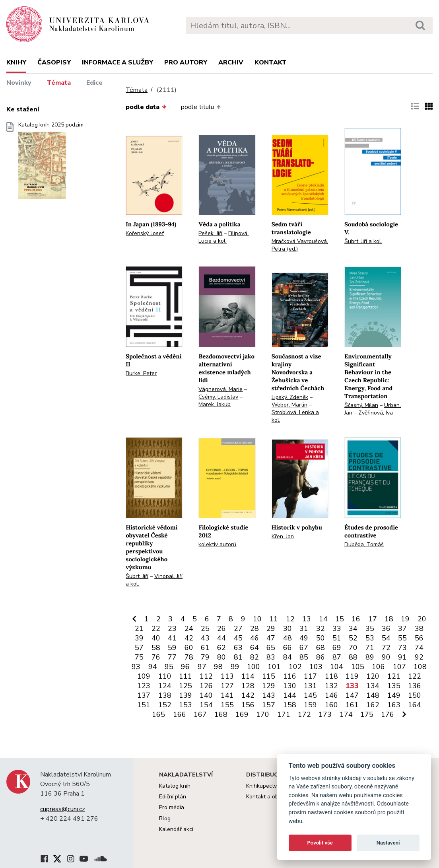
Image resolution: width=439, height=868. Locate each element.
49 (304, 638)
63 (238, 648)
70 (353, 648)
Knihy (16, 62)
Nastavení (388, 843)
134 (373, 686)
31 (304, 629)
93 (136, 667)
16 (356, 619)
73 (402, 648)
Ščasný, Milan (361, 405)
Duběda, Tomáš (364, 544)
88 (353, 657)
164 (415, 705)
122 (415, 676)
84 (287, 657)
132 (331, 686)
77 (172, 657)
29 (271, 629)
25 (205, 629)
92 (419, 657)
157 (269, 705)
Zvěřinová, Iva (376, 413)
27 (238, 629)
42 (189, 638)
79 (205, 657)
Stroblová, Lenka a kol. (295, 416)
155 (227, 705)
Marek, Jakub (215, 404)
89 (370, 657)
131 (310, 686)
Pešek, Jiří (210, 233)
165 (158, 714)
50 (321, 638)
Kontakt (271, 62)
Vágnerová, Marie (220, 389)
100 (253, 667)
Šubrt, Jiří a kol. (363, 241)
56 (419, 638)
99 (235, 667)
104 (337, 667)
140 (206, 695)
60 (189, 648)
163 (394, 705)
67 (304, 648)
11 (274, 619)
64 (254, 648)
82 (254, 657)
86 (321, 657)
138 (165, 695)
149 (394, 695)
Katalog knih (175, 786)
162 (373, 705)
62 (221, 648)
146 (331, 695)
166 (180, 714)
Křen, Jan (283, 536)
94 (153, 667)
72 (386, 648)
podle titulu (201, 107)
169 (242, 714)
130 (290, 686)
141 (227, 695)
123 (144, 686)
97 (202, 667)
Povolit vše (320, 843)
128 (248, 686)
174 (346, 714)
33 (337, 629)
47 (271, 638)
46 (254, 638)
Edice (94, 83)
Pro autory (186, 62)
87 (337, 657)
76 (156, 657)
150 (415, 695)
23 (172, 629)
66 (287, 648)
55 (402, 638)
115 (269, 676)
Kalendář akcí (176, 829)
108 (420, 667)
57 (139, 648)
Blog (165, 818)
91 (402, 657)
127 (227, 686)
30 (287, 629)
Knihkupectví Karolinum (275, 786)
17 (373, 619)
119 (352, 676)
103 (316, 667)
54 (386, 638)
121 (394, 676)
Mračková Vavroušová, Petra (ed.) (300, 245)
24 (189, 629)
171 (284, 714)
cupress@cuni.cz (63, 809)
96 (185, 667)
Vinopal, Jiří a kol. (154, 580)
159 (310, 705)
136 (415, 686)
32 (321, 629)
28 (254, 629)
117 (310, 676)
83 (271, 657)
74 (419, 648)
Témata (59, 83)
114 (248, 676)
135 (394, 686)
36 (386, 629)
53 (370, 638)
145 (310, 695)
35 (370, 629)
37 (402, 629)
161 (352, 705)
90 (386, 657)
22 (156, 629)
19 (405, 619)
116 (290, 676)
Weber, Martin (289, 405)
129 (269, 686)
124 (165, 686)
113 (227, 676)
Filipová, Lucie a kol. (223, 237)
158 (290, 705)
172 (304, 714)
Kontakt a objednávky (273, 797)
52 (353, 638)
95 (169, 667)
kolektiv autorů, (218, 544)
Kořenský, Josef (145, 233)
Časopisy (54, 62)
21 (139, 629)
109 (144, 676)
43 (205, 638)
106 (378, 667)
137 (144, 695)
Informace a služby (118, 62)
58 (156, 648)
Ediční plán (173, 797)
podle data (146, 107)
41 (172, 638)
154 (206, 705)
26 (221, 629)
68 (321, 648)
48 (287, 638)
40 (156, 638)
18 (389, 619)
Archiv (231, 62)
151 (144, 705)
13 (307, 619)
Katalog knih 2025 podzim (51, 163)
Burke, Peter (141, 373)
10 (257, 619)
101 (274, 667)
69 (337, 648)
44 (221, 638)
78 (189, 657)
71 (370, 648)
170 (263, 714)
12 (290, 619)
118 (331, 676)
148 (373, 695)
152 (165, 705)
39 (139, 638)
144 (290, 695)
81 (238, 657)
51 (337, 638)
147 (352, 695)
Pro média (172, 807)
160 (331, 705)
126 (206, 686)
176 (388, 714)
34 (353, 629)
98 (218, 667)
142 (248, 695)
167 (200, 714)
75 (139, 657)
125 (186, 686)
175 (367, 714)
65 (271, 648)
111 (186, 676)
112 (206, 676)
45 (238, 638)
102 (295, 667)
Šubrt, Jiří (137, 576)
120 (373, 676)
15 (340, 619)
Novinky (19, 83)
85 (304, 657)
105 (358, 667)
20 (422, 619)
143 (269, 695)
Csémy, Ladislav (218, 397)
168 (221, 714)
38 (419, 629)
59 (172, 648)
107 (399, 667)
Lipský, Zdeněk (290, 397)
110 (165, 676)
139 (186, 695)
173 (325, 714)
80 (221, 657)
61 (205, 648)
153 (186, 705)
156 (248, 705)
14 (323, 619)
